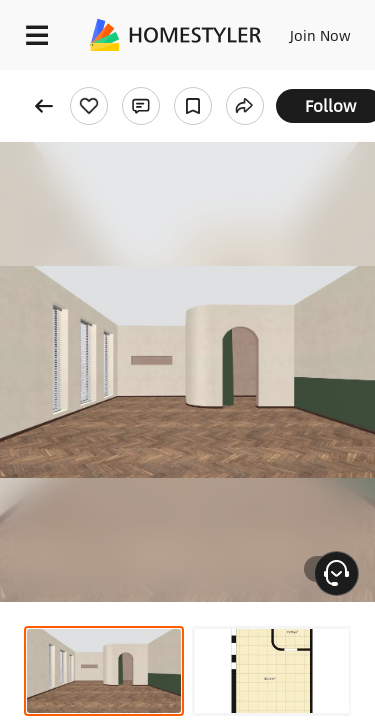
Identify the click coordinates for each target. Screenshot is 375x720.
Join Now (320, 35)
